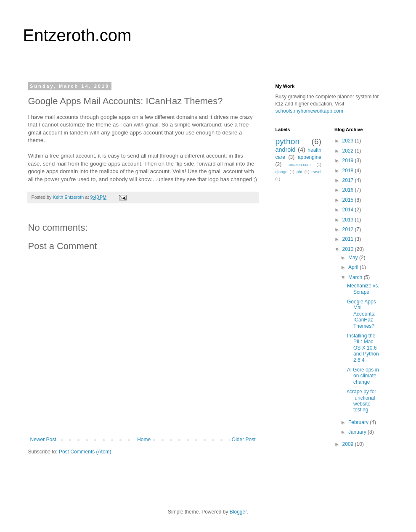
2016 (349, 190)
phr (299, 172)
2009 (349, 444)
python (288, 141)
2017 (349, 180)
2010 (349, 249)
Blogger (238, 512)
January (358, 432)
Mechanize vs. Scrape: (363, 289)
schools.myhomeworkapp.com (309, 111)
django (282, 172)
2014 (349, 210)
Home (144, 440)
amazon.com (299, 165)
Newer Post (43, 440)
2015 (349, 200)
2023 (349, 141)
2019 (349, 161)
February (359, 422)
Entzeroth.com (77, 35)
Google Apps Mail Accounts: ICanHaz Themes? (362, 314)
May (354, 258)
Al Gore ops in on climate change (363, 376)
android (286, 150)
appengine (310, 157)
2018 (349, 171)
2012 (349, 229)
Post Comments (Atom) (85, 452)
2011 (349, 239)
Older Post (244, 440)
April (354, 267)
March (356, 277)
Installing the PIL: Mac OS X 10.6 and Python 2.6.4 (363, 348)
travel (317, 172)
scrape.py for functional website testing (362, 401)
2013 (349, 220)
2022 (349, 151)
